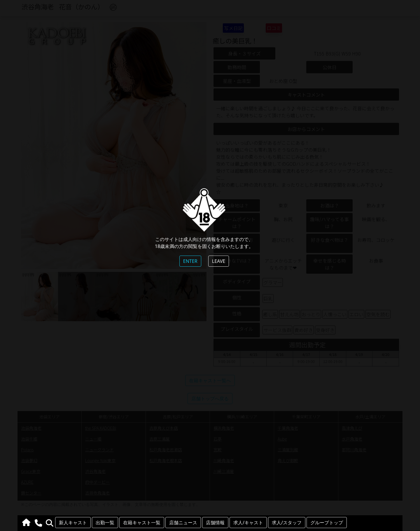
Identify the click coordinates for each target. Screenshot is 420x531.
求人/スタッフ (287, 523)
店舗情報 (215, 523)
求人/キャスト (248, 523)
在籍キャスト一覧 (142, 523)
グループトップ (327, 523)
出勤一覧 (105, 523)
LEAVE (219, 261)
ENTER (190, 261)
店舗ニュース (183, 523)
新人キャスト (73, 523)
